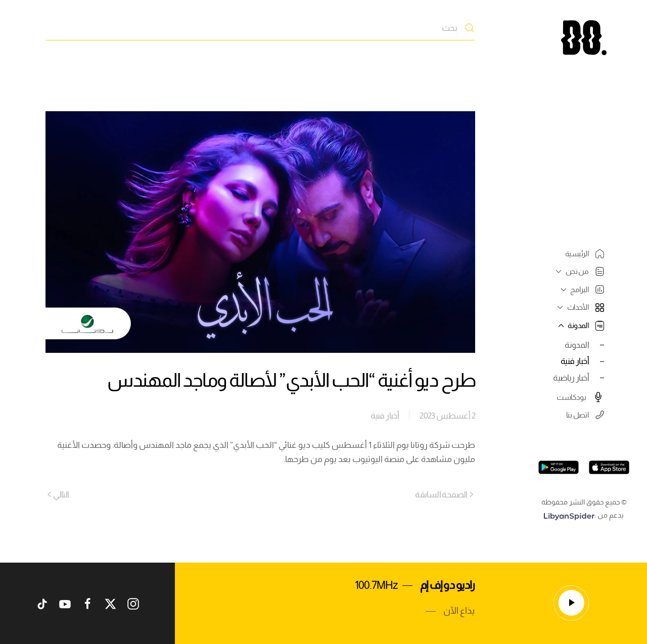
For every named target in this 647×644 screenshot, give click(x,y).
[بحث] (260, 28)
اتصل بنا (585, 415)
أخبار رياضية (571, 378)
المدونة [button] (580, 326)
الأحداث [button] (579, 307)
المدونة (577, 345)
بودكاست (580, 397)
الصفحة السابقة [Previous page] (444, 494)
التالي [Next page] (58, 494)
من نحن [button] (579, 271)
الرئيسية (585, 254)
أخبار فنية (575, 361)
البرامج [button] (581, 289)
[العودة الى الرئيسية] (584, 38)
